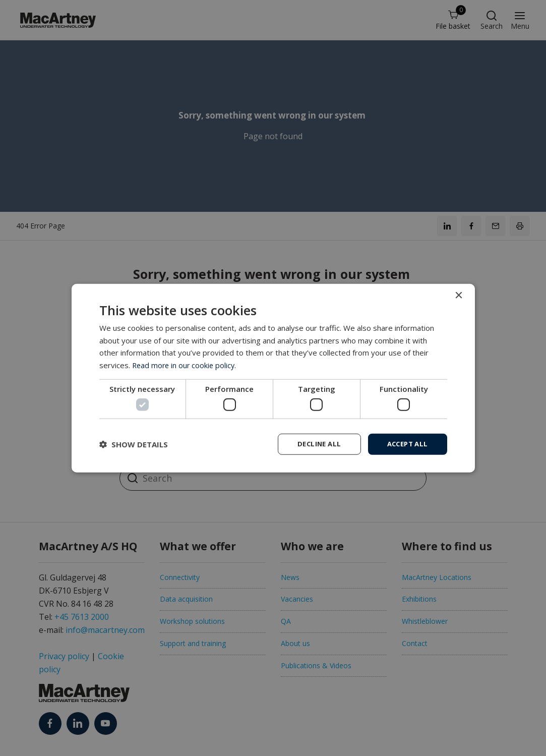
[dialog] (273, 378)
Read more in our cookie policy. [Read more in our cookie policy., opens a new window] (186, 364)
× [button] (459, 295)
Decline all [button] (314, 444)
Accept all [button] (406, 444)
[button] (134, 444)
